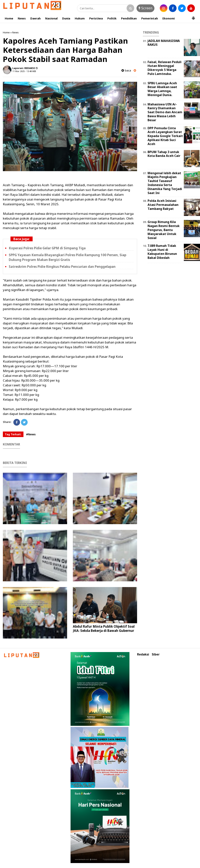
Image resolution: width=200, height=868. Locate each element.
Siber (156, 654)
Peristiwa (96, 18)
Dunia (66, 18)
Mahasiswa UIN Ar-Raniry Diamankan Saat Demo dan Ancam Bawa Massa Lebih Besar (165, 112)
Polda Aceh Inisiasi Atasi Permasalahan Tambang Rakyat (163, 205)
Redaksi (143, 654)
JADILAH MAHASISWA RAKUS (164, 43)
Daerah (35, 18)
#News (31, 434)
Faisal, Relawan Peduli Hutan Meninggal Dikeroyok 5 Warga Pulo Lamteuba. (165, 68)
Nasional (51, 18)
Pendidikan (129, 18)
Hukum (80, 18)
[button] (193, 17)
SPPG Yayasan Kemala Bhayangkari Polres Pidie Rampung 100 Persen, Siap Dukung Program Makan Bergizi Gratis (67, 257)
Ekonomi (169, 18)
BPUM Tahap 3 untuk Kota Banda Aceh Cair (164, 154)
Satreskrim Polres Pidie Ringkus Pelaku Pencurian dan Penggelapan (62, 267)
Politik (112, 18)
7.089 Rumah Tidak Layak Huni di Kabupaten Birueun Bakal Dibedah (162, 252)
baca (126, 70)
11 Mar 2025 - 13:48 (22, 71)
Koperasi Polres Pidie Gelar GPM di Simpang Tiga (47, 248)
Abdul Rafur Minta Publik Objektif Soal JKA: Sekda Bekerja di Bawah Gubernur (104, 629)
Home (9, 18)
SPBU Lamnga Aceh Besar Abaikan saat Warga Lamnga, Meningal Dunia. (162, 89)
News (22, 18)
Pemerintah (150, 18)
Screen (145, 8)
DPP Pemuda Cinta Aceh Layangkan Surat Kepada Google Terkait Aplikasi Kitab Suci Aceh (165, 136)
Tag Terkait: (13, 434)
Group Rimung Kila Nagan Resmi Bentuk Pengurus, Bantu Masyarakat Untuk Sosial (164, 230)
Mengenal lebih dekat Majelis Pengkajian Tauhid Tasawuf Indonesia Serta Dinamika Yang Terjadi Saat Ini (165, 183)
